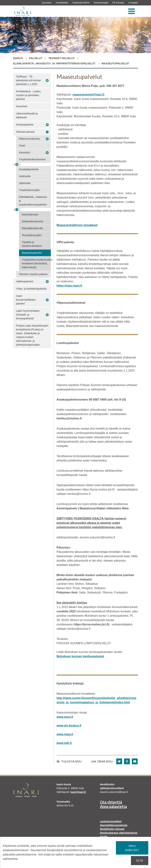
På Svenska (118, 3)
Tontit (22, 146)
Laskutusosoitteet (111, 821)
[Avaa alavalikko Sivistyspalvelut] (47, 125)
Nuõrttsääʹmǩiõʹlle (81, 3)
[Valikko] (131, 11)
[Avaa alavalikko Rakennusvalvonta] (47, 139)
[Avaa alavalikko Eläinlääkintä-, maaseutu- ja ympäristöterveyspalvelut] (17, 210)
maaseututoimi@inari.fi (89, 95)
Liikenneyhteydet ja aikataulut (27, 115)
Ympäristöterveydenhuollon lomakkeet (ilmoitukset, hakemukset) (36, 263)
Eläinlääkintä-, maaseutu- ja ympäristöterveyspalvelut (54, 63)
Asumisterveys (30, 215)
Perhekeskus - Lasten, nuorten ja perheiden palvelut (29, 95)
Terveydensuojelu (32, 235)
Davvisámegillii (101, 3)
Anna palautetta (113, 806)
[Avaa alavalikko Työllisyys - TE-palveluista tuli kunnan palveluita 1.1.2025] (47, 81)
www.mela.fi (65, 734)
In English (133, 3)
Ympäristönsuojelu (29, 190)
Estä (140, 860)
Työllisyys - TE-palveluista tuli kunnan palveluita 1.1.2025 (29, 80)
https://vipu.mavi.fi (69, 286)
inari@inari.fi (78, 792)
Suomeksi (47, 3)
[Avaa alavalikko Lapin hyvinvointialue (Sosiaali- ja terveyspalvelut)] (47, 315)
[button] (119, 761)
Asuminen (22, 106)
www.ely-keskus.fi (69, 726)
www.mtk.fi (64, 743)
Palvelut (36, 58)
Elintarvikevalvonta (32, 221)
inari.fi (18, 58)
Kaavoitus (25, 152)
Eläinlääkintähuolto (33, 228)
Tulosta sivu (69, 761)
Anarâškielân (62, 3)
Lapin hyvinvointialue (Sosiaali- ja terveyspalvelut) (28, 315)
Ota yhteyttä (111, 802)
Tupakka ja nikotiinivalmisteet (32, 244)
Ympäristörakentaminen (32, 159)
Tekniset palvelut (62, 58)
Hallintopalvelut (25, 281)
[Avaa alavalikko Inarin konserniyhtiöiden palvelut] (47, 300)
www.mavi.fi (65, 717)
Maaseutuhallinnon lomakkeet (77, 225)
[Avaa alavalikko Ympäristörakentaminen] (17, 165)
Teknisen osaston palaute (33, 274)
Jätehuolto (25, 183)
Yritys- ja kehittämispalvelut (31, 289)
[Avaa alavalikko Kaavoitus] (47, 153)
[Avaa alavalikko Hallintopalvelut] (47, 282)
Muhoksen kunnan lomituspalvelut (80, 656)
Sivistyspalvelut (25, 125)
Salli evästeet (132, 848)
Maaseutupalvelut (32, 253)
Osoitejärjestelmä (29, 169)
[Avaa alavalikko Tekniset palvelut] (47, 132)
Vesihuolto (25, 176)
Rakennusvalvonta (29, 139)
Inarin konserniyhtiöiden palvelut (26, 300)
